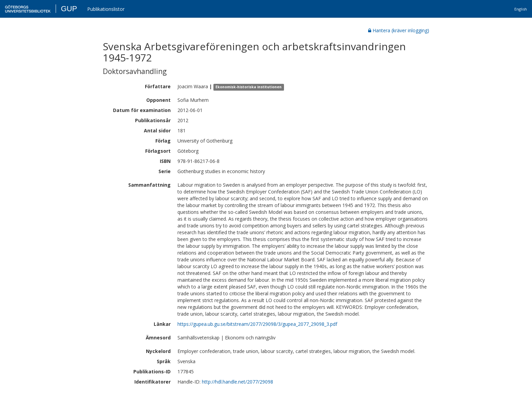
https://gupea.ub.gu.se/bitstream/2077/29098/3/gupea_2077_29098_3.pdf (257, 324)
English (521, 9)
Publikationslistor (106, 9)
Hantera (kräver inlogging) (399, 30)
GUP (69, 9)
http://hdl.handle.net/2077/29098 (237, 382)
